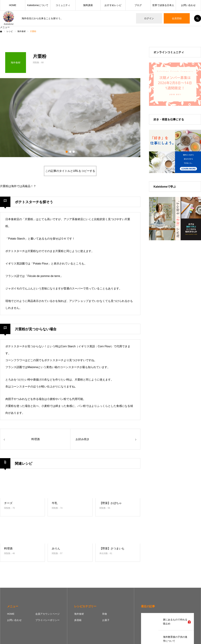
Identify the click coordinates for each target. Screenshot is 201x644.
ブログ (138, 5)
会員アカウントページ (47, 614)
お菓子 (106, 620)
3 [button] (74, 152)
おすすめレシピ (113, 5)
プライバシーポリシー (47, 620)
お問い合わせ (188, 5)
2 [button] (70, 152)
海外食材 (79, 614)
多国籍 (78, 620)
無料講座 (88, 5)
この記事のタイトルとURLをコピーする (70, 171)
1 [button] (67, 152)
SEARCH (198, 18)
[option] (70, 118)
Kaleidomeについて (38, 5)
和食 (105, 614)
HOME (13, 5)
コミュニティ (63, 5)
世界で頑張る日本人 (163, 5)
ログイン (149, 18)
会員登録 (177, 18)
